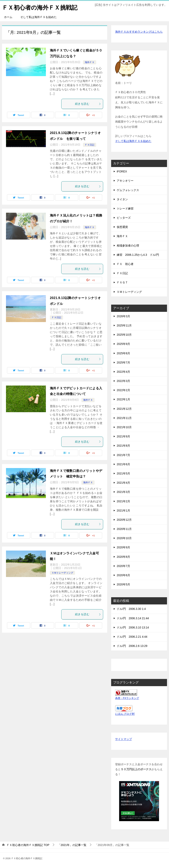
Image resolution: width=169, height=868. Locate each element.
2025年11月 (124, 325)
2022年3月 (123, 381)
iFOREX (122, 171)
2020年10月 (124, 538)
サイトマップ (124, 739)
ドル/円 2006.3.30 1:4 (131, 609)
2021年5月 (123, 473)
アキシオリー (125, 181)
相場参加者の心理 (128, 246)
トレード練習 (125, 208)
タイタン (122, 199)
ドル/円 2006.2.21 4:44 (132, 637)
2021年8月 (123, 446)
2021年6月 (123, 464)
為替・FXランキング (127, 698)
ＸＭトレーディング (62, 573)
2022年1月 (123, 399)
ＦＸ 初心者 (125, 264)
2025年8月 (123, 353)
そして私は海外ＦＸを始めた (39, 17)
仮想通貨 (122, 227)
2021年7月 (123, 455)
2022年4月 (123, 372)
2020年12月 (124, 520)
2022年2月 (123, 390)
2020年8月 (123, 557)
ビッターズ (124, 218)
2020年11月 (124, 529)
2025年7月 (123, 363)
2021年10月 (124, 427)
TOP (28, 845)
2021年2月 (123, 501)
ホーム (8, 17)
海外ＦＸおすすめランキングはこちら (139, 32)
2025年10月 (124, 335)
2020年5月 (123, 584)
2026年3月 (123, 316)
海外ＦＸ (90, 62)
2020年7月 (123, 566)
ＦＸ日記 (90, 145)
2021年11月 (124, 418)
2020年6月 (123, 575)
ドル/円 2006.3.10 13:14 (133, 627)
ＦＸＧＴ (122, 282)
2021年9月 (123, 436)
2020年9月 (123, 547)
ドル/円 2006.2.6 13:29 (132, 646)
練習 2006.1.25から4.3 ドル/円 (138, 255)
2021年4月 (123, 483)
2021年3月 (123, 492)
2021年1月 (123, 511)
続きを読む (88, 104)
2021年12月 (124, 409)
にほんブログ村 (125, 714)
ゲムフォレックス (128, 190)
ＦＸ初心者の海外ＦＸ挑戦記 (41, 7)
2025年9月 (123, 344)
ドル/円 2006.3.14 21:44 (133, 618)
